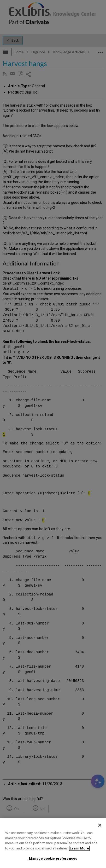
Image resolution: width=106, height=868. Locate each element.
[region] (53, 843)
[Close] (100, 825)
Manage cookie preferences (53, 858)
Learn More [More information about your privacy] (79, 848)
